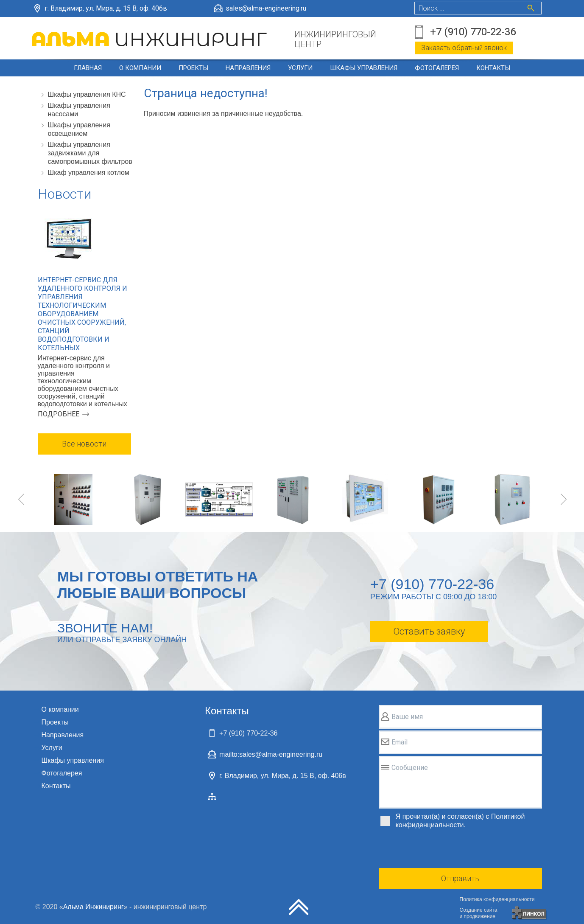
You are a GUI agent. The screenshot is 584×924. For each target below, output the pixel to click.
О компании (140, 68)
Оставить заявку (429, 631)
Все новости (84, 444)
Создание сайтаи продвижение (479, 913)
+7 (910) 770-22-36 (473, 32)
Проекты (193, 68)
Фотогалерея (437, 68)
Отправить (460, 878)
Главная (88, 68)
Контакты (493, 68)
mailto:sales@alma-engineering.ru (271, 754)
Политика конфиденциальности (497, 899)
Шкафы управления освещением (79, 129)
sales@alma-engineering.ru (266, 8)
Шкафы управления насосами (79, 110)
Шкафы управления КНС (87, 94)
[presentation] (443, 850)
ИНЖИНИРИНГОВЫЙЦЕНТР (335, 39)
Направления (248, 68)
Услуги (300, 68)
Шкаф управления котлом (89, 173)
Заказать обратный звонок (464, 48)
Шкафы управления (364, 68)
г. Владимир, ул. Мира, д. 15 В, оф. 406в (106, 8)
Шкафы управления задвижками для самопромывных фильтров (90, 153)
